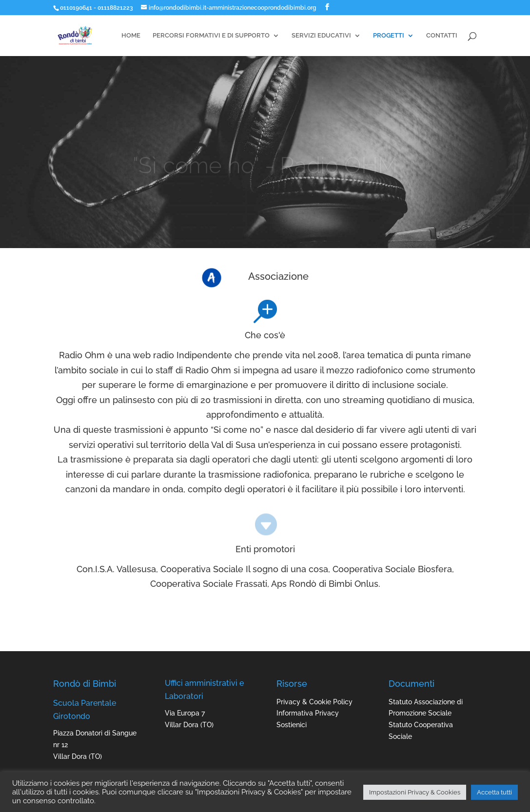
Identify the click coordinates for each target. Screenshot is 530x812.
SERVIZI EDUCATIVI (321, 36)
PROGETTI (389, 36)
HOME (131, 36)
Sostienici (292, 725)
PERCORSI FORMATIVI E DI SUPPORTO (211, 36)
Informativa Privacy (308, 713)
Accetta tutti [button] (494, 792)
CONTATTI (442, 36)
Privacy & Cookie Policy (314, 702)
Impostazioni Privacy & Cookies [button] (415, 792)
